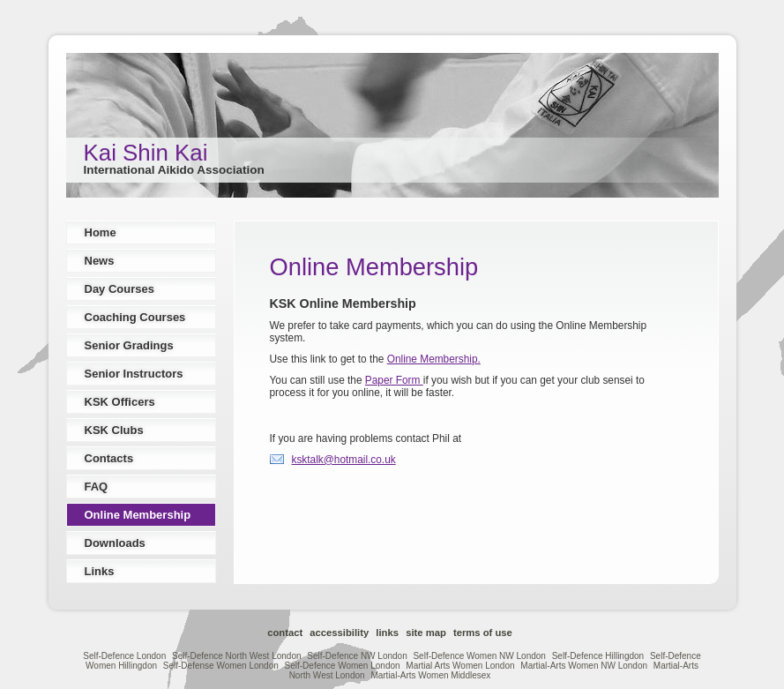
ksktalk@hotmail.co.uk (344, 460)
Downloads (115, 543)
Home (101, 232)
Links (100, 571)
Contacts (109, 458)
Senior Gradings (129, 345)
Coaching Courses (135, 317)
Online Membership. (434, 359)
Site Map (426, 633)
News (100, 261)
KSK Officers (120, 402)
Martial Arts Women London (460, 666)
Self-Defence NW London (357, 656)
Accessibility (339, 633)
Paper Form (394, 380)
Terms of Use (483, 633)
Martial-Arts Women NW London (584, 666)
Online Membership (138, 515)
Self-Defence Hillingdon (598, 656)
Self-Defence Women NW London (479, 656)
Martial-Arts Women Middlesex (430, 675)
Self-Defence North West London (237, 656)
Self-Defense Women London (221, 666)
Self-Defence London (124, 656)
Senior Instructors (134, 374)
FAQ (97, 487)
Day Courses (119, 289)
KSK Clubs (114, 430)
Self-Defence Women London (343, 666)
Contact (285, 633)
